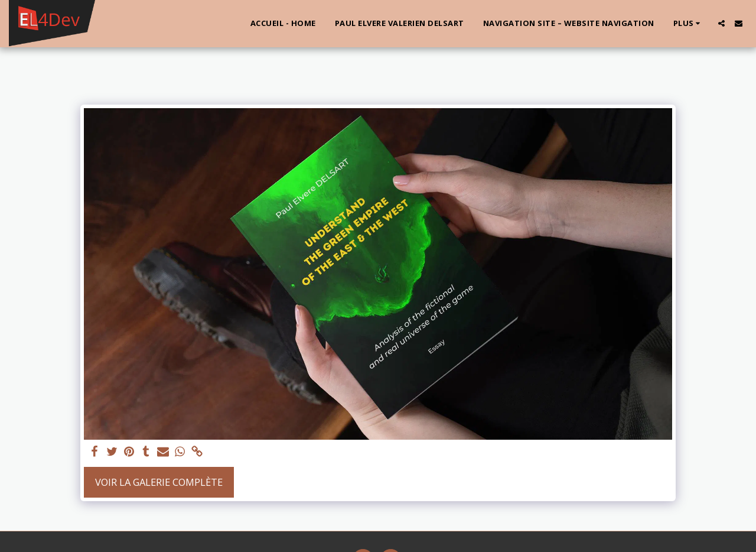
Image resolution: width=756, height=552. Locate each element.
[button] (721, 23)
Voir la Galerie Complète (159, 482)
